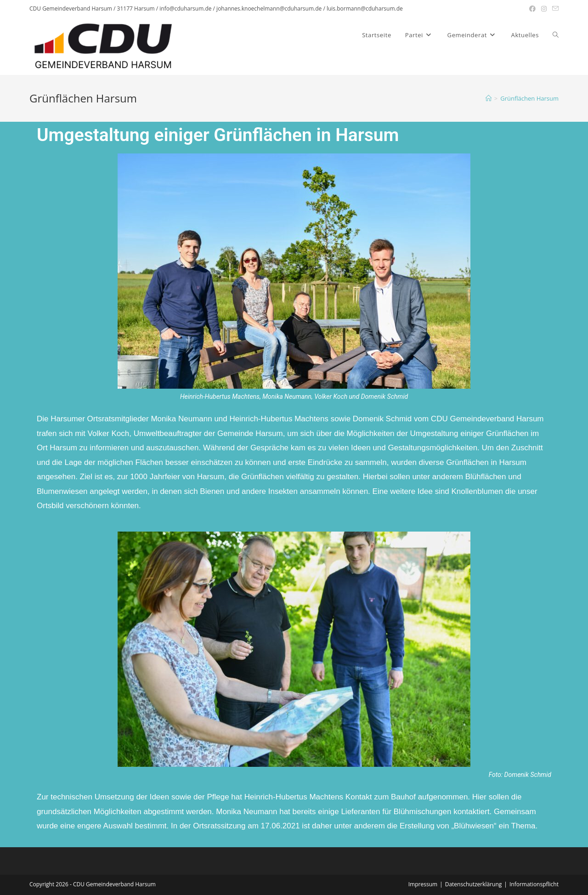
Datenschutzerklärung (474, 884)
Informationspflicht (534, 884)
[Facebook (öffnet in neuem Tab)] (532, 9)
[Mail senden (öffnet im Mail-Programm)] (554, 9)
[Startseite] (489, 98)
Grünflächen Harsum (529, 98)
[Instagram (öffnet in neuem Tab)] (544, 9)
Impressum (423, 884)
